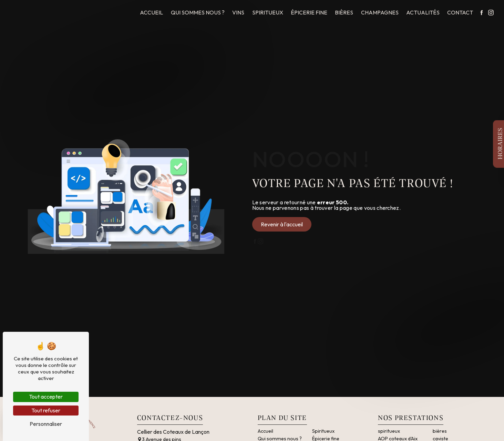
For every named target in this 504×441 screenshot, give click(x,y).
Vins (238, 12)
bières (440, 431)
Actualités (423, 12)
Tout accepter (46, 397)
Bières (344, 12)
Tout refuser (46, 410)
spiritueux (389, 431)
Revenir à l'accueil (282, 224)
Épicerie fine (309, 12)
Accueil (151, 12)
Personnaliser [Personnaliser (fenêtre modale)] (46, 424)
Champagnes (380, 12)
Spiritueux (268, 12)
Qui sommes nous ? (198, 12)
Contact (460, 12)
